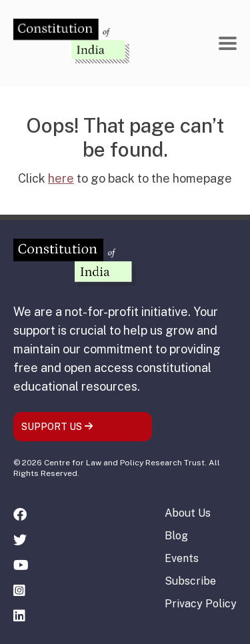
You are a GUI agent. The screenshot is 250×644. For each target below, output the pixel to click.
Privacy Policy (201, 604)
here (61, 178)
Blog (176, 536)
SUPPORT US (57, 427)
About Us (188, 513)
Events (182, 558)
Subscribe (190, 581)
